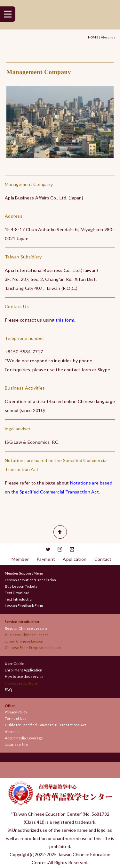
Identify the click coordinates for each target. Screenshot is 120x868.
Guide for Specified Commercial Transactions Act (45, 725)
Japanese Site (16, 744)
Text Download (17, 593)
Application (75, 559)
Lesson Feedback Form (24, 606)
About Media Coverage (24, 738)
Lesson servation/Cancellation (30, 580)
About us (12, 732)
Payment (46, 559)
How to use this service (24, 676)
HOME (93, 37)
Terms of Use (16, 718)
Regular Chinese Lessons (28, 628)
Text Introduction (19, 599)
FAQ (8, 690)
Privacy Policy (16, 712)
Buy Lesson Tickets (21, 586)
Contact (103, 559)
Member (20, 559)
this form (65, 320)
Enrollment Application (24, 670)
